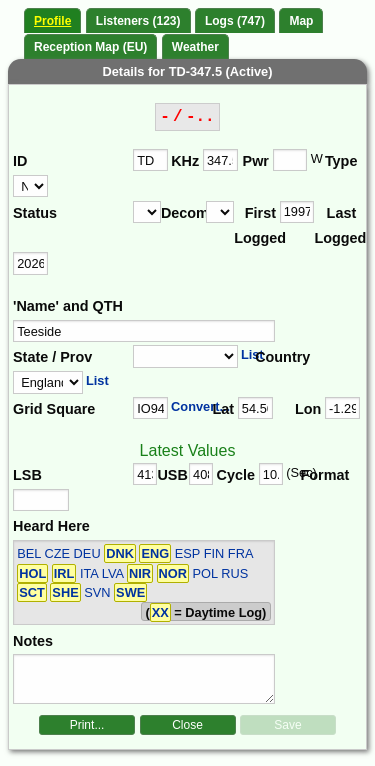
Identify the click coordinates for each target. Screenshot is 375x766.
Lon (308, 409)
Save (287, 725)
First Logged (256, 226)
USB (172, 475)
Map (301, 21)
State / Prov (52, 357)
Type (341, 161)
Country (281, 357)
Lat (223, 409)
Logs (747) (235, 21)
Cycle (236, 475)
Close (187, 725)
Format (319, 475)
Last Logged (336, 226)
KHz (185, 161)
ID (20, 161)
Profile (52, 21)
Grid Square (54, 409)
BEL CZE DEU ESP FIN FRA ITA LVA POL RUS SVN (135, 572)
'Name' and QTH (68, 306)
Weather (195, 47)
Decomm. (183, 213)
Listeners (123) (138, 21)
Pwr (256, 161)
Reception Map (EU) (90, 47)
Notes (33, 641)
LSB (27, 475)
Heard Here (51, 526)
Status (35, 213)
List (252, 354)
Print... (87, 725)
